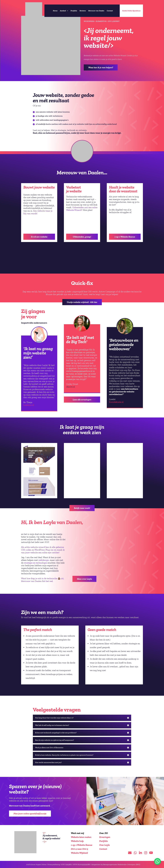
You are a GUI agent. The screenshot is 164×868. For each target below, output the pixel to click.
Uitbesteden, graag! (82, 237)
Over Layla (104, 845)
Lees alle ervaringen (82, 400)
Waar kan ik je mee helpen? (101, 67)
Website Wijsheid (79, 853)
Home (55, 11)
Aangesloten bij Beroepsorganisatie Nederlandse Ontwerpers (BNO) (116, 864)
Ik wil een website (39, 237)
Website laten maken (81, 837)
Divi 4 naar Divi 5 (79, 849)
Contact (110, 11)
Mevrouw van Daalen (96, 11)
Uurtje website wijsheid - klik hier (82, 302)
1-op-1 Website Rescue (125, 237)
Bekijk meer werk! (82, 508)
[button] (157, 861)
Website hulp (77, 841)
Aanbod (63, 11)
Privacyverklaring (54, 864)
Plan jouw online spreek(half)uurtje (30, 814)
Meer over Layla (84, 579)
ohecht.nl (70, 387)
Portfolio (74, 11)
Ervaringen (105, 837)
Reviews (83, 11)
